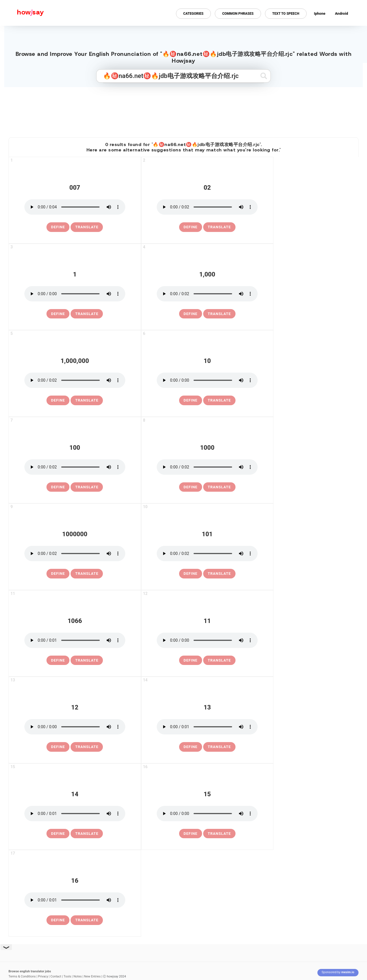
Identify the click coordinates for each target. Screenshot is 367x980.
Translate (87, 227)
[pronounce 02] (207, 207)
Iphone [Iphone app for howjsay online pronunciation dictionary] (320, 13)
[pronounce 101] (207, 554)
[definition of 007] (58, 227)
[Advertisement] (184, 110)
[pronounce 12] (75, 727)
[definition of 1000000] (58, 574)
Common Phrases (238, 14)
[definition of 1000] (191, 487)
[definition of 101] (191, 574)
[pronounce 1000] (207, 467)
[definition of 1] (58, 314)
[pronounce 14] (75, 814)
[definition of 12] (58, 747)
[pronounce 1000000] (75, 554)
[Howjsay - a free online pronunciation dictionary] (22, 13)
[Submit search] (264, 76)
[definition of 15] (191, 834)
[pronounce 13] (207, 727)
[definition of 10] (191, 400)
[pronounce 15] (207, 814)
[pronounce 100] (75, 467)
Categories (193, 14)
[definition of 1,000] (191, 314)
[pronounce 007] (75, 207)
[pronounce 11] (207, 640)
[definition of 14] (58, 834)
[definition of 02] (191, 227)
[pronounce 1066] (75, 640)
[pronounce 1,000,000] (75, 380)
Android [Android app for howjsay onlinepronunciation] (341, 13)
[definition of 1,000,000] (58, 400)
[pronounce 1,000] (207, 294)
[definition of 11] (191, 660)
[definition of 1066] (58, 660)
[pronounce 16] (75, 900)
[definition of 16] (58, 920)
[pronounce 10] (207, 380)
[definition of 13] (191, 747)
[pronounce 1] (75, 294)
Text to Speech (286, 14)
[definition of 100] (58, 487)
